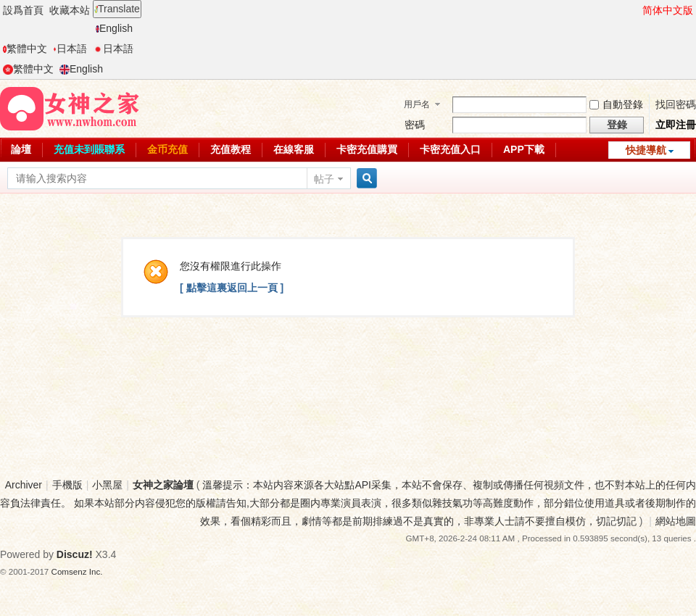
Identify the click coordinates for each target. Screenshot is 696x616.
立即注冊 (676, 125)
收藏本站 (70, 10)
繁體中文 (25, 49)
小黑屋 (107, 485)
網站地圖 (676, 521)
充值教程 (231, 149)
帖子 (324, 179)
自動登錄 (616, 104)
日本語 (70, 49)
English (114, 28)
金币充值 (167, 149)
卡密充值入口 (450, 149)
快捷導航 (646, 150)
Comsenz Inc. (77, 571)
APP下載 (524, 149)
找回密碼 (676, 104)
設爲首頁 (23, 10)
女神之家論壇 (163, 485)
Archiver (24, 485)
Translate (117, 9)
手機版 (67, 485)
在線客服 (294, 149)
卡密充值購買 (367, 149)
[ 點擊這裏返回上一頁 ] (232, 288)
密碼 (415, 125)
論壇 (21, 149)
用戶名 (417, 104)
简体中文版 (668, 10)
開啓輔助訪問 (636, 10)
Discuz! (75, 554)
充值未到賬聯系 (89, 149)
